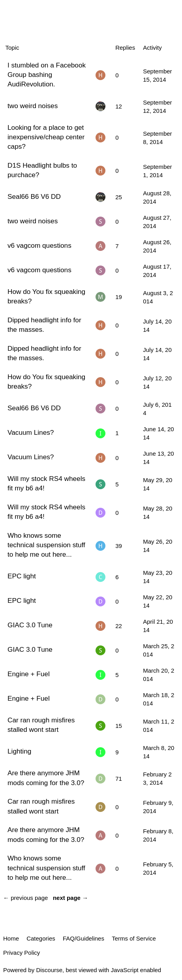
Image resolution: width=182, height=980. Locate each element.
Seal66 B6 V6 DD (34, 196)
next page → (70, 898)
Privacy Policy (22, 953)
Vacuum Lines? (31, 432)
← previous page (25, 898)
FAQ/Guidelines (83, 938)
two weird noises (33, 106)
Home (11, 938)
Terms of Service (134, 938)
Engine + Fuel (29, 674)
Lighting (19, 751)
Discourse (49, 970)
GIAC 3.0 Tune (30, 625)
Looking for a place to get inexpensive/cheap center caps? (46, 137)
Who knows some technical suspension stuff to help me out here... (46, 545)
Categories (41, 938)
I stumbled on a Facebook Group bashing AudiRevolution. (47, 75)
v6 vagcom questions (39, 245)
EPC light (22, 576)
